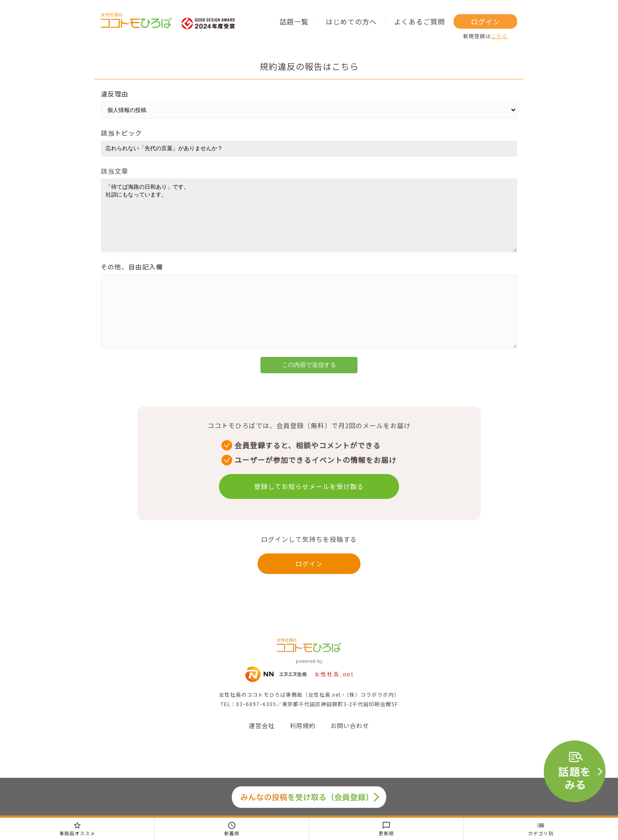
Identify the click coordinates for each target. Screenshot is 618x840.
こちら (499, 36)
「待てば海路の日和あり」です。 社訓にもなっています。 (309, 222)
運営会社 (262, 751)
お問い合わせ (350, 751)
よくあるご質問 (420, 21)
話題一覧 (294, 21)
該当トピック (121, 133)
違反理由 (115, 94)
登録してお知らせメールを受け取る (309, 512)
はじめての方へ (351, 21)
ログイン (485, 21)
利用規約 (303, 751)
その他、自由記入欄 (132, 279)
